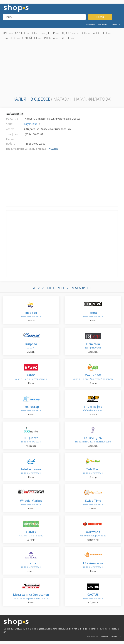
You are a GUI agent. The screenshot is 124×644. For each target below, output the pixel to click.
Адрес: (10, 129)
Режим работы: (11, 141)
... (77, 38)
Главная (91, 24)
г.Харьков (10, 38)
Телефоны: (13, 134)
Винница (49, 38)
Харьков (21, 33)
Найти (100, 17)
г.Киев (36, 33)
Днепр (51, 33)
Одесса (66, 33)
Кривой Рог (29, 38)
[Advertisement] (62, 67)
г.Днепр (65, 38)
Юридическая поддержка (98, 636)
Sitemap (114, 636)
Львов (82, 33)
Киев (6, 33)
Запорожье (100, 33)
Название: (12, 119)
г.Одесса (54, 149)
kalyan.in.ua (31, 124)
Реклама (102, 24)
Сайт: (9, 124)
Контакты (115, 24)
